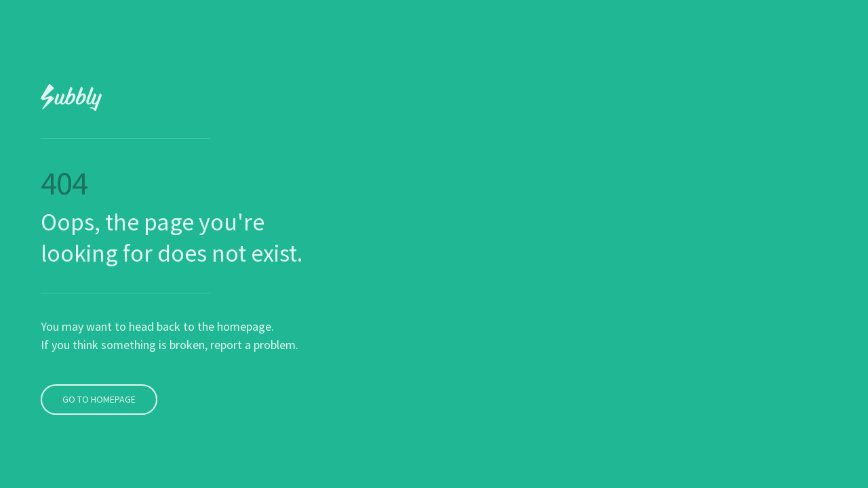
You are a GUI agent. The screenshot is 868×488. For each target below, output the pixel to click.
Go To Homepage (98, 374)
